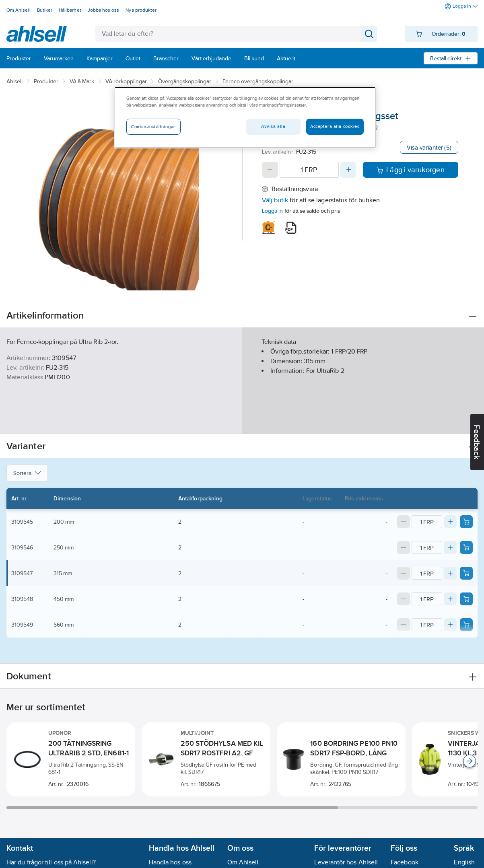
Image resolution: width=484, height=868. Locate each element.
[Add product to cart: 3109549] (466, 625)
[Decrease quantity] (270, 170)
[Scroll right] (470, 761)
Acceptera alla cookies (335, 126)
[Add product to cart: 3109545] (466, 522)
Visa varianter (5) (429, 147)
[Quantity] (309, 170)
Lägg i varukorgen (411, 170)
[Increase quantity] (348, 170)
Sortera (27, 473)
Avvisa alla (273, 126)
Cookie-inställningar (153, 127)
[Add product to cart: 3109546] (466, 547)
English (464, 862)
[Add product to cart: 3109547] (466, 573)
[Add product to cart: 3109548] (466, 599)
